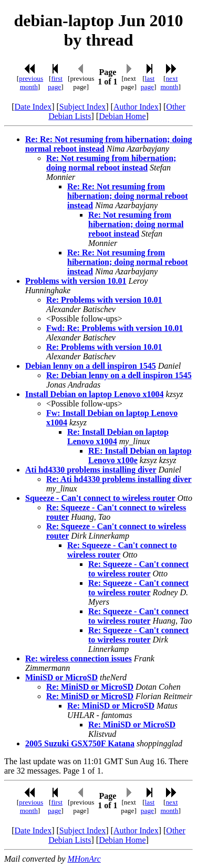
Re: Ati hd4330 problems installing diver (119, 479)
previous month (31, 83)
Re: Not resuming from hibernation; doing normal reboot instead (111, 163)
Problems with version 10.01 (76, 281)
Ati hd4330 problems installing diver (91, 470)
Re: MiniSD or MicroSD (90, 687)
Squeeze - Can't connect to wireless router (100, 498)
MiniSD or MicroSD (61, 677)
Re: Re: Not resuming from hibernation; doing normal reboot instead (128, 196)
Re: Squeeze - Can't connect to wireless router (138, 569)
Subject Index (82, 107)
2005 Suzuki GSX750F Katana (80, 743)
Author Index (136, 107)
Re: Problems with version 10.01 (104, 300)
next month (169, 83)
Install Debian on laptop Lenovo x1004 (95, 394)
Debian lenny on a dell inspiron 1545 (91, 366)
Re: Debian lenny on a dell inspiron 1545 (119, 375)
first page (55, 83)
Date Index (33, 107)
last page (148, 83)
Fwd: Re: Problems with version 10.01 (115, 328)
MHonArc (84, 859)
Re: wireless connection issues (79, 658)
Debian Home (122, 116)
